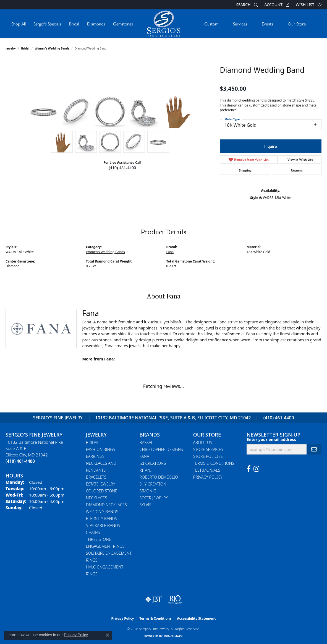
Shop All (19, 24)
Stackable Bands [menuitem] (103, 525)
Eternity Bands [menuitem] (102, 519)
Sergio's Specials (47, 24)
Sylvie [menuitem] (146, 505)
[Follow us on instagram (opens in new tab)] (256, 469)
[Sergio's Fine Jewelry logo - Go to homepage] (164, 24)
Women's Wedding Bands (52, 48)
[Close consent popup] (108, 635)
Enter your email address (271, 439)
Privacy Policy (208, 477)
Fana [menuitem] (144, 456)
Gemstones (123, 24)
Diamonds (96, 24)
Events (267, 24)
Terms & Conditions (214, 463)
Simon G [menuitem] (148, 491)
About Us (202, 442)
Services (240, 24)
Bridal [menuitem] (93, 442)
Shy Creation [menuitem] (153, 484)
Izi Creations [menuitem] (153, 463)
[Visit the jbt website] (154, 599)
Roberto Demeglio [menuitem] (159, 477)
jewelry (11, 48)
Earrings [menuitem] (95, 456)
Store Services (208, 449)
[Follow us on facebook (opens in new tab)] (249, 469)
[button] (246, 5)
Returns (297, 170)
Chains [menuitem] (93, 532)
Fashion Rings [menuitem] (101, 449)
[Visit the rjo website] (175, 599)
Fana (170, 252)
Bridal (74, 24)
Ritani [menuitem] (146, 470)
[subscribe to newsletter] (314, 449)
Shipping (245, 170)
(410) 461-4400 (122, 168)
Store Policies (208, 456)
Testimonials (206, 470)
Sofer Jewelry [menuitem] (154, 498)
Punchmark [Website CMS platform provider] (173, 636)
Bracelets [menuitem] (96, 477)
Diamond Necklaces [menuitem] (106, 505)
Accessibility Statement (196, 618)
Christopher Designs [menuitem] (161, 449)
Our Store (297, 24)
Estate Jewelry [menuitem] (101, 484)
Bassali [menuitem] (147, 442)
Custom (211, 24)
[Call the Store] (20, 461)
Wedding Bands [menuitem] (102, 512)
